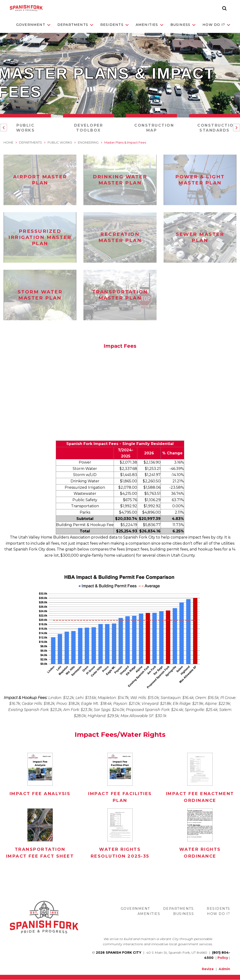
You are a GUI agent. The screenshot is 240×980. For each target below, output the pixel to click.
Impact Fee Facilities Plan (120, 797)
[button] (224, 8)
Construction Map (154, 128)
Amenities (150, 25)
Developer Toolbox (89, 128)
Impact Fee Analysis (40, 794)
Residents (114, 25)
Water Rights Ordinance (200, 853)
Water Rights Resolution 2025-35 (120, 853)
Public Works (26, 128)
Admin (224, 969)
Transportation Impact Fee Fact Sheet (40, 853)
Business (183, 25)
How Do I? (216, 25)
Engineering (88, 142)
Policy (223, 958)
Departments (75, 25)
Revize (208, 969)
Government (33, 25)
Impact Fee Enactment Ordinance (200, 797)
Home (8, 142)
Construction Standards (217, 128)
